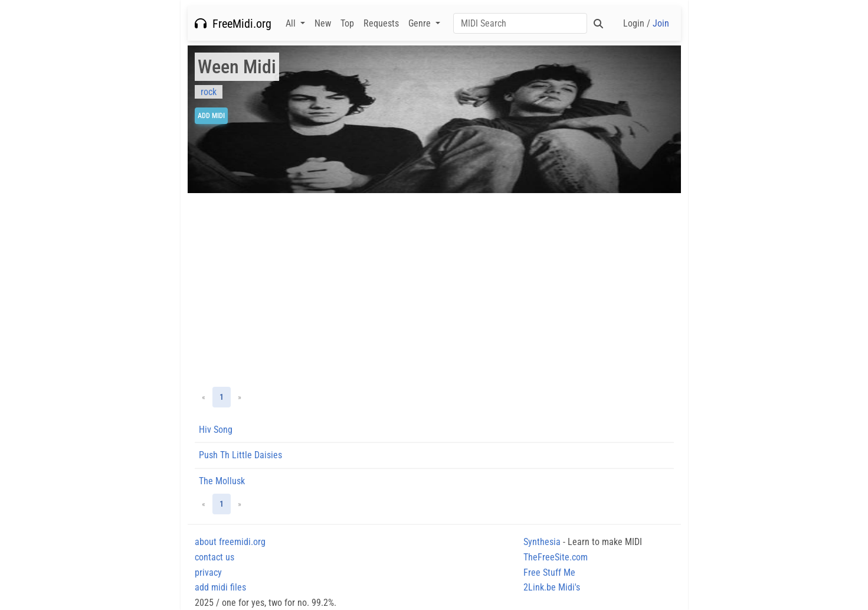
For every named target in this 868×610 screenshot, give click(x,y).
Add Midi (211, 116)
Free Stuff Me (549, 573)
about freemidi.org (230, 542)
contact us (214, 557)
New (323, 23)
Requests (381, 23)
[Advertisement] (434, 290)
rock (209, 92)
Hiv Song (216, 430)
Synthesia (542, 542)
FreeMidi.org (233, 24)
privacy (208, 573)
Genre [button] (421, 23)
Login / (646, 23)
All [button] (292, 23)
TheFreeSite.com (556, 557)
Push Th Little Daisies (240, 455)
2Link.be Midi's (552, 587)
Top (347, 23)
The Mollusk (222, 481)
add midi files (220, 587)
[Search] (520, 23)
